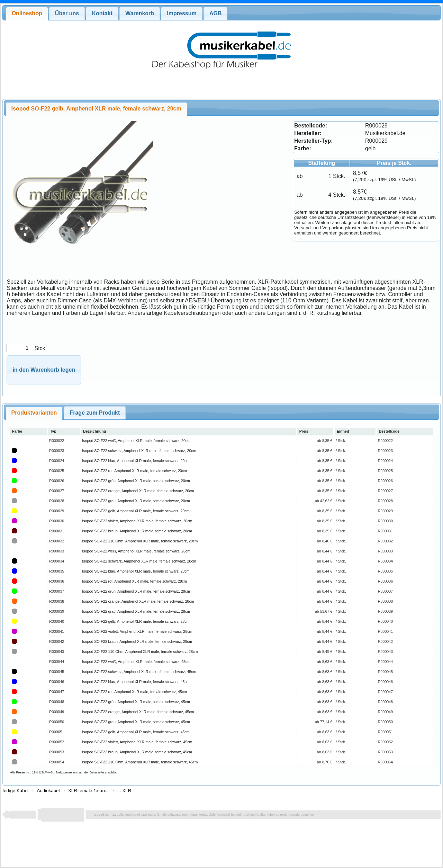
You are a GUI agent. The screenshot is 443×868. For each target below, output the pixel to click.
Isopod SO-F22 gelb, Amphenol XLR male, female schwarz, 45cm (136, 732)
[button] (44, 370)
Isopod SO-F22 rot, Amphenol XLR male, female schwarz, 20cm (134, 471)
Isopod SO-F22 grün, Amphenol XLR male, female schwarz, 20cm (136, 481)
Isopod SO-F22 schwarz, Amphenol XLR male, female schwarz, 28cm (139, 561)
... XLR (124, 791)
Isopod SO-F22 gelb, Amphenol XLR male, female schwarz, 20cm (136, 511)
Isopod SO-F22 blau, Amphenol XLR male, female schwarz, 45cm (136, 682)
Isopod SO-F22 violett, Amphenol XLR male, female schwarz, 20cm (137, 521)
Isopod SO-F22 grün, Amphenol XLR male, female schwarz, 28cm (136, 591)
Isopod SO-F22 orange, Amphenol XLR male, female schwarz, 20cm (138, 491)
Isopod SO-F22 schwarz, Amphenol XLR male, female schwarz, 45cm (139, 672)
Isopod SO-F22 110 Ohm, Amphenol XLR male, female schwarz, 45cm (140, 762)
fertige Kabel (15, 791)
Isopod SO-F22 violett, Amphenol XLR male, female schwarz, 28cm (137, 631)
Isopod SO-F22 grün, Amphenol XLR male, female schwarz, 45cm (136, 702)
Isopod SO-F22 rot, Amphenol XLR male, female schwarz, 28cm (134, 581)
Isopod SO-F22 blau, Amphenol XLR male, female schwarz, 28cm (136, 571)
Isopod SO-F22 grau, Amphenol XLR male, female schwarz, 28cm (136, 611)
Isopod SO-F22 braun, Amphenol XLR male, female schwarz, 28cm (137, 641)
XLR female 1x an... (88, 791)
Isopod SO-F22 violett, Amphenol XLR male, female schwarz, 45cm (137, 742)
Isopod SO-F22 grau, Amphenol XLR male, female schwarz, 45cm (136, 722)
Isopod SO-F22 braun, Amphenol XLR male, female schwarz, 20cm (137, 531)
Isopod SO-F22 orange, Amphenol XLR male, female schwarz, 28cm (138, 601)
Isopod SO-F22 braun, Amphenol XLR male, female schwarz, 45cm (137, 752)
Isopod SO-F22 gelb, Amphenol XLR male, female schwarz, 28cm (136, 621)
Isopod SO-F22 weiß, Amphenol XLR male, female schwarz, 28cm (136, 551)
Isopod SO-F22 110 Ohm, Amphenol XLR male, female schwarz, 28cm (140, 652)
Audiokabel (48, 791)
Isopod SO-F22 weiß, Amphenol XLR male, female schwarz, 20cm (136, 441)
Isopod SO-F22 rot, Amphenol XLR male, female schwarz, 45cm (134, 692)
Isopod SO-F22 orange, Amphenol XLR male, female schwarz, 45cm (138, 712)
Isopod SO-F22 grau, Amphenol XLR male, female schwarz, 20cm (136, 501)
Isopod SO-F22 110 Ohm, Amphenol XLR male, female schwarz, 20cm (140, 541)
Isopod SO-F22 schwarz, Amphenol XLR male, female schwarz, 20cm (139, 451)
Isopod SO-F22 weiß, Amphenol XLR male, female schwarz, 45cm (136, 662)
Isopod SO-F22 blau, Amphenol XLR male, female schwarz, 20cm (136, 461)
